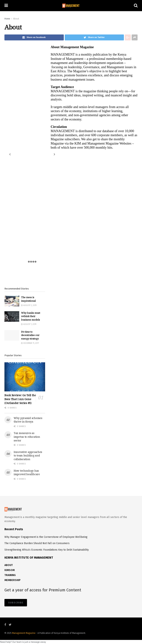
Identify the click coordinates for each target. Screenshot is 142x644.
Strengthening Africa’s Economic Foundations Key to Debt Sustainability (47, 550)
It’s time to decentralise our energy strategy (30, 335)
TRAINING (10, 575)
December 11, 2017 (30, 343)
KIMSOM (10, 570)
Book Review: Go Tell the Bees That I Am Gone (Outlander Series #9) (20, 399)
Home (7, 19)
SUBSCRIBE (16, 603)
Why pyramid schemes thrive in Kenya (28, 420)
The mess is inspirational (28, 299)
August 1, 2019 (29, 324)
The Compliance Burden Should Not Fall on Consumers (37, 543)
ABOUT (9, 565)
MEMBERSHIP (12, 580)
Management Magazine (24, 633)
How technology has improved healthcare (27, 472)
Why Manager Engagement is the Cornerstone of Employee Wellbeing (46, 537)
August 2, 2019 (29, 305)
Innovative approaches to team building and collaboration (28, 456)
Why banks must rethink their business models (31, 316)
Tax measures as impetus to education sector (27, 437)
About (16, 19)
